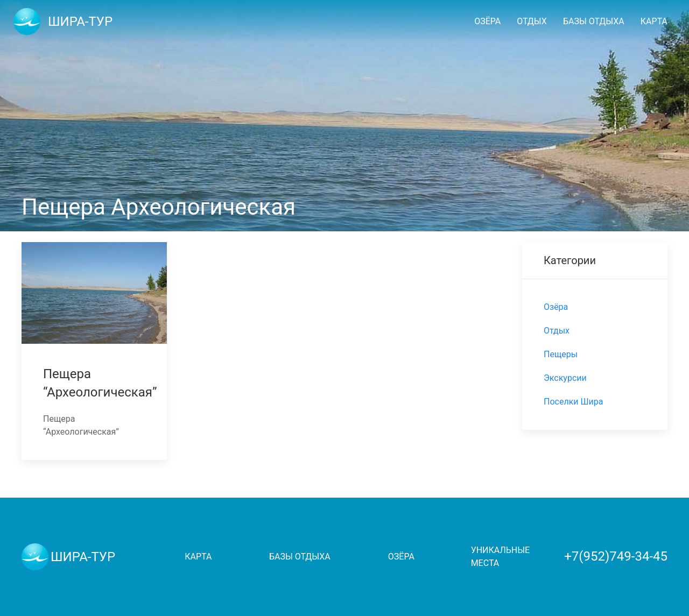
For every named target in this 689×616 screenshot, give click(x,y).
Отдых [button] (532, 21)
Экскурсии (565, 378)
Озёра (556, 307)
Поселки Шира (573, 402)
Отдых (557, 331)
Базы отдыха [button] (594, 21)
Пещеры (561, 354)
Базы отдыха (300, 557)
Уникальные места (500, 557)
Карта (654, 21)
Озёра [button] (487, 21)
